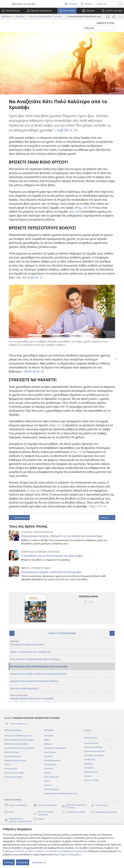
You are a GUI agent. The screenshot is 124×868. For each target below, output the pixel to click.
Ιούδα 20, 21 (35, 277)
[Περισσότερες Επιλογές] (120, 17)
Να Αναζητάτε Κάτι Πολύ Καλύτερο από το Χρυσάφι (39, 666)
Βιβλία (47, 740)
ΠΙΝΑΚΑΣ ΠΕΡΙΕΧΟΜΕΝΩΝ (62, 633)
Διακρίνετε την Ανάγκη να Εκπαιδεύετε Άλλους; (34, 681)
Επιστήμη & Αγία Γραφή (14, 773)
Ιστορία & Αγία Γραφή (13, 777)
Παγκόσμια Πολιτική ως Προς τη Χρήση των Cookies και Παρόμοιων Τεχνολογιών (45, 851)
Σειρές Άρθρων (50, 752)
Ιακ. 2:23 (75, 211)
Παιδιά (7, 764)
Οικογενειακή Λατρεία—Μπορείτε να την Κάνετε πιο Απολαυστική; (62, 536)
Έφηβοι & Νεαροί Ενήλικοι (15, 760)
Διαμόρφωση (39, 862)
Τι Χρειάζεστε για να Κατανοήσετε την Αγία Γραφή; (52, 556)
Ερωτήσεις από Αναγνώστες (25, 688)
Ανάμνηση (88, 764)
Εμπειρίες (88, 776)
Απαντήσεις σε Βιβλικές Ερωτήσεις (18, 736)
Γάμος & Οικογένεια (13, 756)
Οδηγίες (47, 773)
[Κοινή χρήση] (114, 17)
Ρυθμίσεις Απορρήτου (70, 854)
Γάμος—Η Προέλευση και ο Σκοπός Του (31, 652)
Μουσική (48, 785)
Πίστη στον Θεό (11, 769)
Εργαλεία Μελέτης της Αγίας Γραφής (19, 748)
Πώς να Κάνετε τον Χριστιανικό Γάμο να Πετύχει (35, 659)
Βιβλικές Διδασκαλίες (13, 730)
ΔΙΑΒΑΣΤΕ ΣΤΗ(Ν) (105, 23)
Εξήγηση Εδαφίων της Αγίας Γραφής (19, 740)
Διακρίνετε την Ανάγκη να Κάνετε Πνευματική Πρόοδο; (38, 674)
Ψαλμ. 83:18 (83, 208)
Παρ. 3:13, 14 (98, 506)
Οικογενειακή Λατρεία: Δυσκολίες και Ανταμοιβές (51, 572)
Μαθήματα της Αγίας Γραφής (16, 744)
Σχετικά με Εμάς (91, 738)
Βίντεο (47, 781)
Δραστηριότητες (91, 772)
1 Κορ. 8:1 (35, 490)
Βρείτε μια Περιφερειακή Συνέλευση (74, 806)
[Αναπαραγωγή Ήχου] (108, 17)
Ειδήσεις (88, 730)
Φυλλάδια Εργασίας (52, 760)
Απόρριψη (23, 862)
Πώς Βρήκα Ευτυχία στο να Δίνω (62, 643)
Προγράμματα (50, 764)
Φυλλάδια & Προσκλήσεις (55, 748)
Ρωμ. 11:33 (78, 452)
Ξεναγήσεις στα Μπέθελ (94, 755)
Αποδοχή (9, 862)
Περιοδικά (20, 16)
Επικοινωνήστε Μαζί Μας (94, 751)
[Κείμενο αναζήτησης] (107, 4)
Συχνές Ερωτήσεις (91, 743)
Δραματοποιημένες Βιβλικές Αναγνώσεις (61, 793)
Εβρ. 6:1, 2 (57, 425)
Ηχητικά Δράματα (52, 789)
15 (75, 130)
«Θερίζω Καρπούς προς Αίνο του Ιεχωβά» (62, 697)
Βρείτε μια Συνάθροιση (45, 805)
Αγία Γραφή (49, 736)
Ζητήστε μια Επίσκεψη (93, 747)
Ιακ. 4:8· (22, 277)
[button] (39, 11)
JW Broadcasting (51, 777)
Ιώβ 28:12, (65, 130)
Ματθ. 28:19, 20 (34, 371)
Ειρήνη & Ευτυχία (12, 752)
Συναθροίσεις (90, 759)
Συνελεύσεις (89, 768)
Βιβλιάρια (48, 744)
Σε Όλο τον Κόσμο (92, 780)
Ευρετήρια (48, 769)
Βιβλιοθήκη (6, 16)
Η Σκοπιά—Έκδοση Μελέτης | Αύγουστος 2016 (46, 16)
